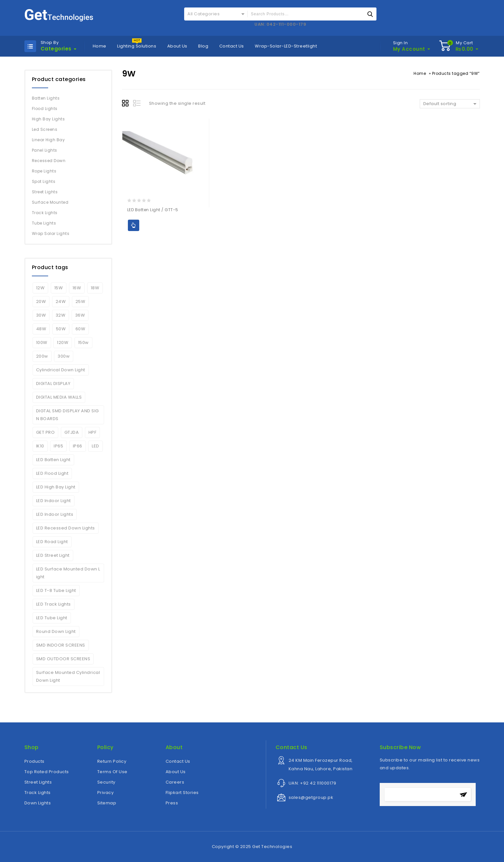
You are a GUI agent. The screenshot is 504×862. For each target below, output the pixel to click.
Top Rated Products (47, 772)
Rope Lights (44, 171)
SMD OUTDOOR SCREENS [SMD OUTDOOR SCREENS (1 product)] (63, 659)
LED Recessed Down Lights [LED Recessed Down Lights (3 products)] (66, 528)
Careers (175, 782)
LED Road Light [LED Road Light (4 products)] (52, 542)
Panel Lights (45, 150)
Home (100, 46)
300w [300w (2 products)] (64, 356)
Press (172, 803)
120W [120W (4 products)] (63, 342)
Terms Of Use (112, 772)
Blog (203, 46)
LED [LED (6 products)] (95, 446)
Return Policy (112, 761)
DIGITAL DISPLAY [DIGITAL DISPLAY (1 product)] (53, 383)
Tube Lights (44, 223)
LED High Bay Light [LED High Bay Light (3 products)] (56, 487)
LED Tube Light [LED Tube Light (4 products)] (52, 618)
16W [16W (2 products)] (77, 288)
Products (34, 761)
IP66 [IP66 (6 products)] (78, 446)
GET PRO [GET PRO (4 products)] (46, 432)
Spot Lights (44, 181)
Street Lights (45, 192)
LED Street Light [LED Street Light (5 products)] (53, 555)
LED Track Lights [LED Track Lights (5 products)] (54, 604)
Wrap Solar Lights (51, 233)
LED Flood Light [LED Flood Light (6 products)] (52, 473)
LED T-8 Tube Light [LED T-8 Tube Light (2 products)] (56, 590)
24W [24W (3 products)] (61, 301)
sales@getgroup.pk (311, 797)
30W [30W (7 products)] (41, 315)
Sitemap (107, 803)
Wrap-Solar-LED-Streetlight (286, 46)
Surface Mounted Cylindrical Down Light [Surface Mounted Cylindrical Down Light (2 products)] (68, 676)
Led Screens (45, 129)
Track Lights (45, 213)
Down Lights (38, 803)
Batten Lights (46, 98)
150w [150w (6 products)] (83, 342)
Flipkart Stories (182, 793)
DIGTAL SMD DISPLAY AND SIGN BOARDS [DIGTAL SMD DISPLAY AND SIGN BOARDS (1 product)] (68, 415)
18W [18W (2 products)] (95, 288)
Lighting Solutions (137, 46)
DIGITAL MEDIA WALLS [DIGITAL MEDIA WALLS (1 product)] (59, 397)
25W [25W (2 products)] (81, 301)
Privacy (106, 793)
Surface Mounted (50, 202)
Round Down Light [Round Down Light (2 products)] (56, 631)
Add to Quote (134, 225)
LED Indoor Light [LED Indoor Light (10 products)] (54, 501)
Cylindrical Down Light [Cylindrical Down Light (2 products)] (61, 370)
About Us (177, 46)
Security (106, 782)
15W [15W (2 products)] (59, 288)
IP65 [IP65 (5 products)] (58, 446)
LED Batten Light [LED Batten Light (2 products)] (53, 460)
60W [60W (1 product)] (81, 329)
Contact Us (232, 46)
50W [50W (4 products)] (61, 329)
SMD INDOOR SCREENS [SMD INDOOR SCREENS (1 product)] (61, 645)
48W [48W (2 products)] (41, 329)
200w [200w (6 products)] (42, 356)
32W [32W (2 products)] (61, 315)
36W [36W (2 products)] (80, 315)
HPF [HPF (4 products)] (93, 432)
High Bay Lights (48, 119)
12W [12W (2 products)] (41, 288)
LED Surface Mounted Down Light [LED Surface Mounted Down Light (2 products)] (68, 573)
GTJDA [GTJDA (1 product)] (72, 432)
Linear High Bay (48, 140)
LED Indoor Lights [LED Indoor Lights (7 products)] (55, 514)
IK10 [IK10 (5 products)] (40, 446)
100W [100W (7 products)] (42, 342)
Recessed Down (49, 161)
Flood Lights (45, 109)
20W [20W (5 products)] (41, 301)
